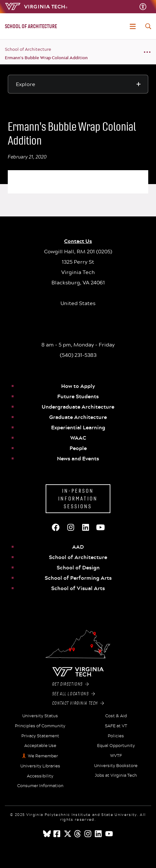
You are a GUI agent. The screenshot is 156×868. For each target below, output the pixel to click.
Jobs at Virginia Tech (116, 775)
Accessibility (40, 776)
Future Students (78, 396)
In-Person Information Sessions (78, 499)
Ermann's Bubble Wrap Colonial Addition (46, 58)
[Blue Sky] (47, 834)
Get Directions (71, 684)
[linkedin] (99, 834)
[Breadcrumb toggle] (147, 52)
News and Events (78, 458)
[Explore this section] (78, 84)
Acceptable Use (40, 746)
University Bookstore (116, 766)
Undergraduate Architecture (78, 407)
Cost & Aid (116, 716)
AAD (78, 547)
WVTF (116, 756)
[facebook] (57, 834)
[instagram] (88, 834)
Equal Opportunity (116, 746)
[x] (68, 834)
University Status (40, 716)
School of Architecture (28, 49)
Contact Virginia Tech (78, 703)
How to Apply (78, 386)
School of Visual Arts (78, 588)
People (78, 448)
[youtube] (109, 834)
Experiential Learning (78, 427)
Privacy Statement (40, 736)
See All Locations (74, 694)
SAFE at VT (116, 726)
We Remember (43, 756)
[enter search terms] (148, 26)
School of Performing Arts (78, 578)
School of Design (78, 567)
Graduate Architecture (78, 417)
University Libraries (40, 766)
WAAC (78, 438)
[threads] (78, 834)
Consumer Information (40, 786)
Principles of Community (40, 726)
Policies (116, 736)
